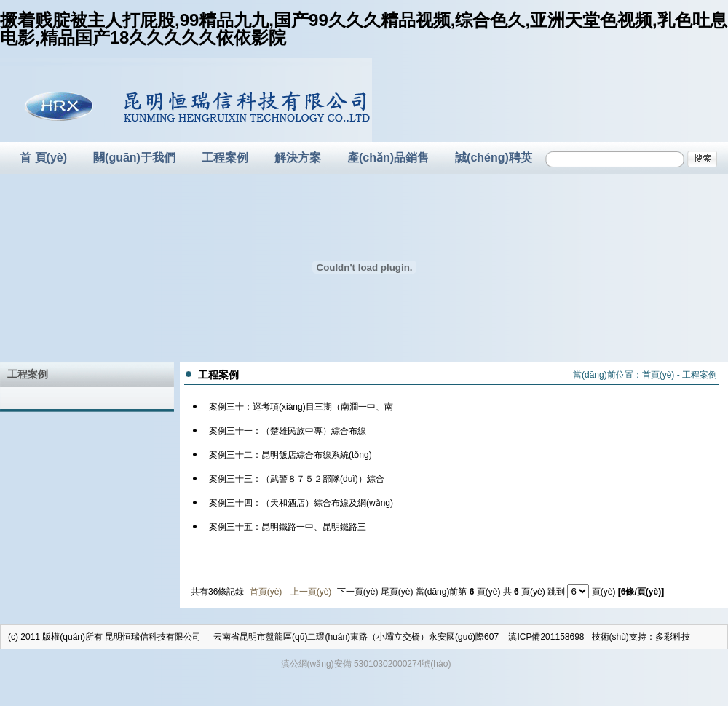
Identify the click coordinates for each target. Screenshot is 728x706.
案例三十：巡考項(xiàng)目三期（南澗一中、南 (301, 407)
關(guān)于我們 (134, 158)
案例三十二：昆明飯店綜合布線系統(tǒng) (290, 455)
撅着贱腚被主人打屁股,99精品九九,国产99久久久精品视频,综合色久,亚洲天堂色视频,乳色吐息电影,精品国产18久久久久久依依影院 (364, 29)
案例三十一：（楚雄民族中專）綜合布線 (288, 431)
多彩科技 (673, 637)
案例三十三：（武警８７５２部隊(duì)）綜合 (297, 479)
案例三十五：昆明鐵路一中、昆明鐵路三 (288, 527)
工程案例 (225, 158)
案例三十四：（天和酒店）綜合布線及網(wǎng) (301, 503)
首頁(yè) (658, 375)
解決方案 (298, 158)
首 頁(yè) (43, 158)
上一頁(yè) (311, 592)
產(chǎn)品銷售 (388, 158)
